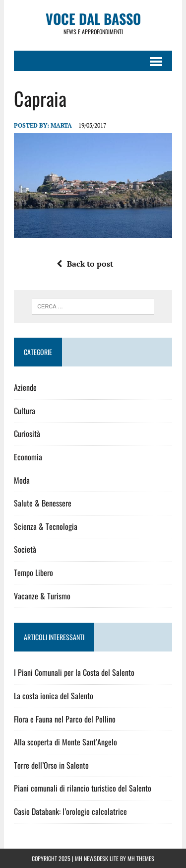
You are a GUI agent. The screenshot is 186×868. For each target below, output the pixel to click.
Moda (22, 480)
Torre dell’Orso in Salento (51, 765)
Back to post (85, 264)
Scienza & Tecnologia (46, 526)
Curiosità (27, 434)
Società (25, 549)
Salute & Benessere (43, 503)
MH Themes (141, 858)
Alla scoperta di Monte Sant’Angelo (65, 742)
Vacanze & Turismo (42, 596)
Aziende (25, 387)
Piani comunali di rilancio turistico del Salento (83, 788)
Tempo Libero (33, 573)
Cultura (25, 411)
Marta (61, 125)
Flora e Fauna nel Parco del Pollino (65, 719)
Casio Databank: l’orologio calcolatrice (70, 811)
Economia (28, 457)
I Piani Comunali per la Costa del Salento (74, 672)
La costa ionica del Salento (54, 696)
